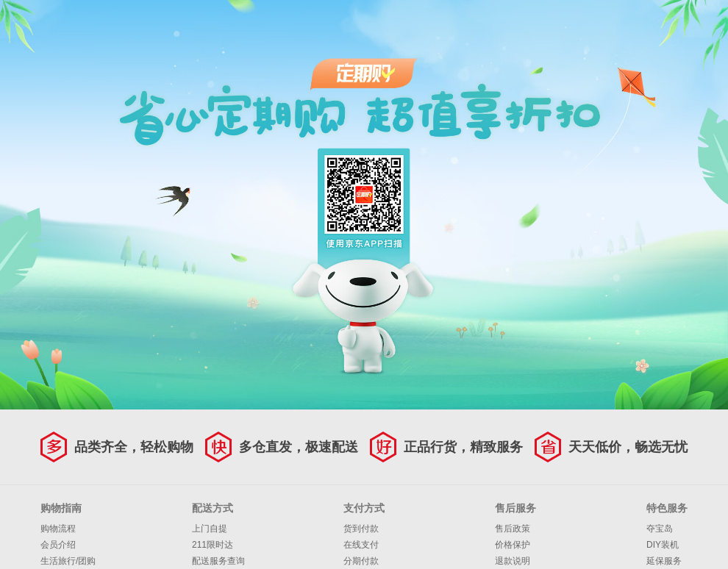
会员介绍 (58, 545)
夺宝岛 (660, 529)
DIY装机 (663, 545)
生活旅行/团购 (68, 561)
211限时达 (213, 545)
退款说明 (513, 561)
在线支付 (361, 545)
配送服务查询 (218, 561)
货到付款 (361, 529)
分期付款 (361, 561)
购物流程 (58, 529)
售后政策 (513, 529)
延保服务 (664, 561)
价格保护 (513, 545)
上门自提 (210, 529)
